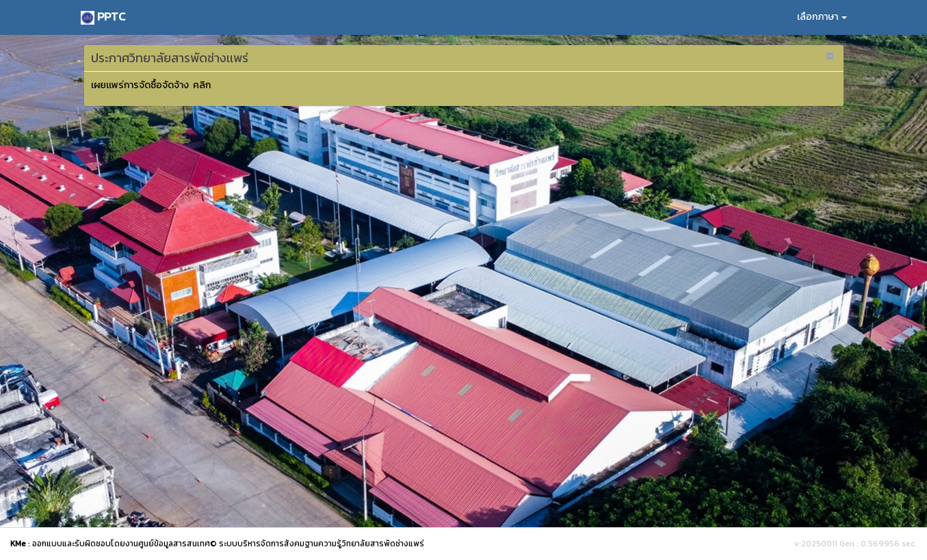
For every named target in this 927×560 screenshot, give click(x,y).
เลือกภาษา (822, 17)
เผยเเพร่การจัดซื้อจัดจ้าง (141, 85)
